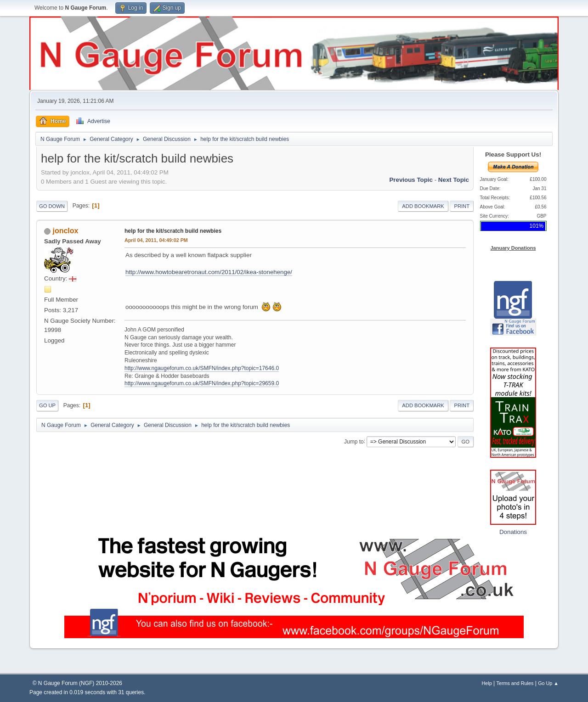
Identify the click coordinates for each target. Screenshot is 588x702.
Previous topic (411, 180)
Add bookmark (423, 206)
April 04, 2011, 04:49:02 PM (156, 240)
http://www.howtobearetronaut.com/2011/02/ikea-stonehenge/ (209, 272)
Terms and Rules (515, 683)
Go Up (47, 405)
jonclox (65, 231)
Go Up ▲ (548, 683)
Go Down (52, 206)
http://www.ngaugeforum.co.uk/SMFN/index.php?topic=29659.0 (202, 383)
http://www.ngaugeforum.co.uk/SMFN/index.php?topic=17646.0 (202, 368)
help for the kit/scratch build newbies (173, 231)
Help (487, 683)
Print (462, 206)
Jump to (354, 441)
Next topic (454, 180)
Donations (513, 532)
